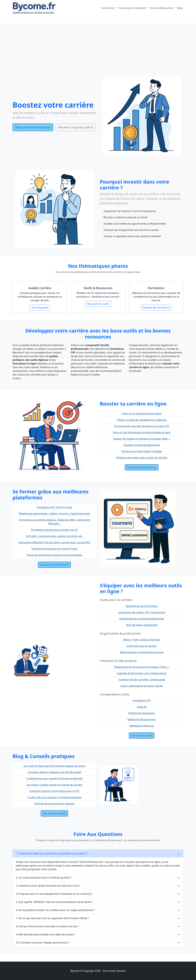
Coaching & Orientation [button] (132, 8)
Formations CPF (142, 701)
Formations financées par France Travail (54, 549)
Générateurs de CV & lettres (142, 606)
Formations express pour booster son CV (54, 530)
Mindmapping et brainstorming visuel (142, 652)
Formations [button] (108, 8)
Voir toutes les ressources (142, 467)
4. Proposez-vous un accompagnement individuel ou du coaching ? (54, 894)
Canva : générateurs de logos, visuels (142, 686)
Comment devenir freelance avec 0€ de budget (54, 772)
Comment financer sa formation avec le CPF (54, 791)
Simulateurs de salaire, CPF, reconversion (142, 612)
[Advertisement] (98, 54)
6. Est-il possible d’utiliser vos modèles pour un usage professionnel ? (55, 910)
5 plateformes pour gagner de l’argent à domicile (54, 778)
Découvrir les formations (54, 565)
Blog (180, 8)
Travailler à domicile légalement (142, 445)
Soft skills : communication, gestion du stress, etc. (54, 536)
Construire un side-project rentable (142, 451)
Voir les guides (40, 308)
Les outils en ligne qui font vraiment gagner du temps (54, 766)
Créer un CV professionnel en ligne (142, 414)
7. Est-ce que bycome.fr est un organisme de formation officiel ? (52, 918)
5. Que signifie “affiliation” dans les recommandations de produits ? (54, 902)
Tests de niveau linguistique (142, 625)
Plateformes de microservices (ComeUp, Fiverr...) (142, 667)
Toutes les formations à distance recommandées (54, 555)
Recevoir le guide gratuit (76, 127)
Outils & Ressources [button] (161, 8)
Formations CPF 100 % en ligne (54, 507)
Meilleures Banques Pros (142, 719)
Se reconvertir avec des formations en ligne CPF (142, 426)
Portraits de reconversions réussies (54, 804)
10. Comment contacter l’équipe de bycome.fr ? (43, 943)
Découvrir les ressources (33, 127)
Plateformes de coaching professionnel (142, 619)
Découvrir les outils (98, 304)
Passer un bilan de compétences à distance (142, 420)
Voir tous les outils (142, 735)
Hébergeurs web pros (142, 726)
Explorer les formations (156, 308)
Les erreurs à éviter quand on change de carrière (54, 785)
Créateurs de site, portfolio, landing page (142, 680)
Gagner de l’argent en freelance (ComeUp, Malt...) (142, 439)
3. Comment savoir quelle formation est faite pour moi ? (48, 886)
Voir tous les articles (54, 813)
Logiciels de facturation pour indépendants (142, 673)
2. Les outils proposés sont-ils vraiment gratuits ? (44, 878)
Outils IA (142, 707)
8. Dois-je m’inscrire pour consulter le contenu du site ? (47, 926)
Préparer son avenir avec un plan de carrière (142, 458)
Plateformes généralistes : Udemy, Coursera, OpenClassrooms (54, 514)
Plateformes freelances (142, 713)
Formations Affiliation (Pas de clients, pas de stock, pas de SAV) (54, 542)
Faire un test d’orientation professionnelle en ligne (142, 432)
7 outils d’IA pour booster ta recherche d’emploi (54, 797)
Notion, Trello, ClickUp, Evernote (142, 640)
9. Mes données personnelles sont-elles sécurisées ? (46, 934)
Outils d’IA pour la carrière (142, 646)
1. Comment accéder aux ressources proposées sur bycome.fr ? (52, 853)
